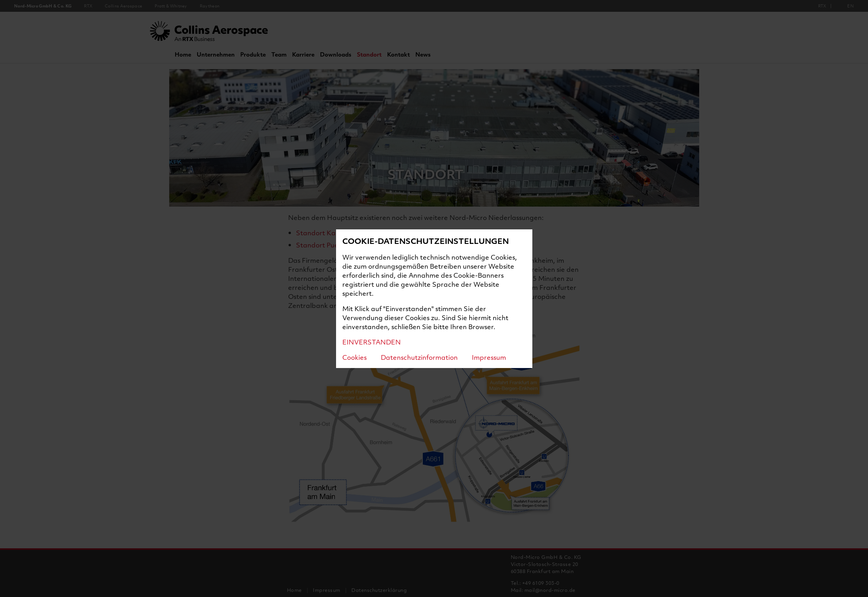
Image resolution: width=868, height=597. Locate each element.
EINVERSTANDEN (372, 342)
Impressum (489, 357)
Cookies (355, 357)
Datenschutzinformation (419, 357)
